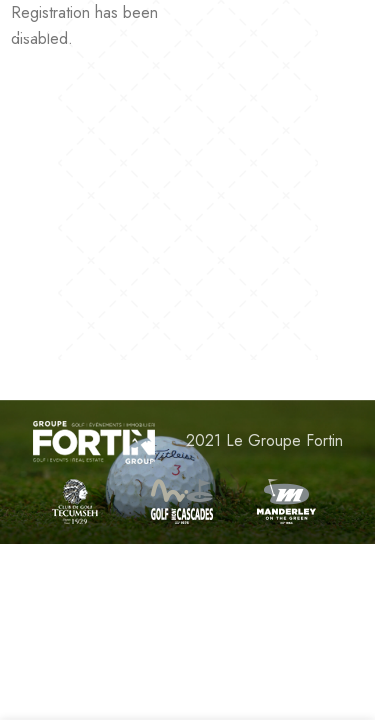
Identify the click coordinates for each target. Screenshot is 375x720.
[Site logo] (187, 29)
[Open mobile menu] (48, 30)
